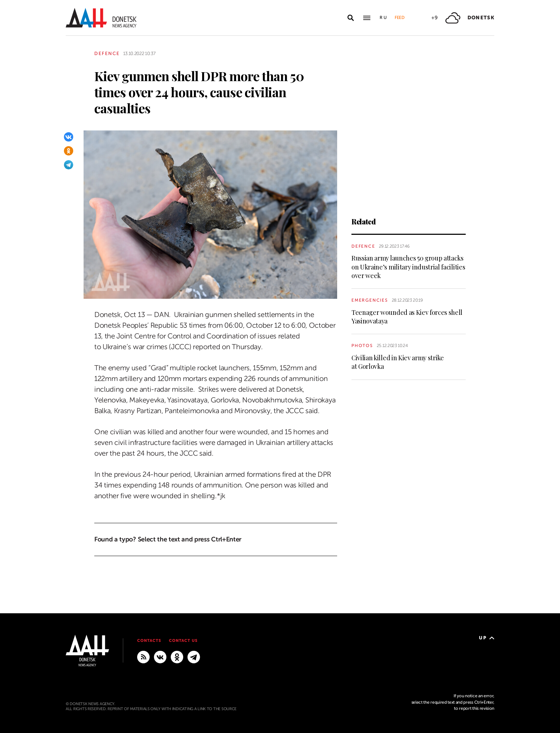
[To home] (101, 18)
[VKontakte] (69, 137)
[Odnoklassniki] (69, 151)
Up (487, 638)
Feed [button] (400, 18)
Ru (384, 18)
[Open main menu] (367, 18)
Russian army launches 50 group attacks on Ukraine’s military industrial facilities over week (408, 267)
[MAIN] (194, 657)
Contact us (183, 641)
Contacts (149, 641)
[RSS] (143, 657)
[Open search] (351, 18)
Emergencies (370, 300)
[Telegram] (69, 165)
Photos (362, 346)
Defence (107, 53)
